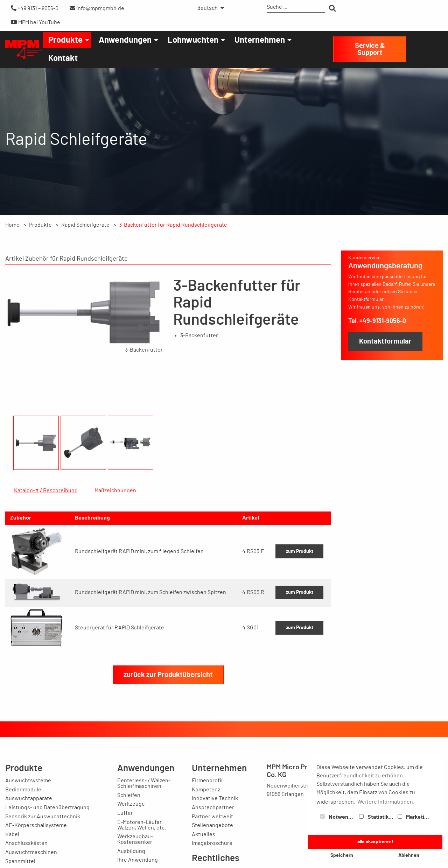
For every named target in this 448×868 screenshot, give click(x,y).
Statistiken (377, 817)
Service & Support (370, 49)
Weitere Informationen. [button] (386, 802)
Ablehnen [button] (409, 855)
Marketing (414, 817)
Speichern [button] (342, 855)
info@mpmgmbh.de (97, 8)
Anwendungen (125, 40)
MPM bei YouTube (36, 22)
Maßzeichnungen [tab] (115, 491)
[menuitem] (209, 8)
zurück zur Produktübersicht (168, 708)
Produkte (65, 40)
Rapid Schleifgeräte (85, 225)
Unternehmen (260, 40)
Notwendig (338, 817)
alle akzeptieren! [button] (375, 842)
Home (12, 225)
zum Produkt (300, 585)
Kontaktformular (385, 341)
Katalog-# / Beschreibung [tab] (46, 491)
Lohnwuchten (193, 40)
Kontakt (63, 58)
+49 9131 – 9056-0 (35, 8)
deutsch (208, 8)
